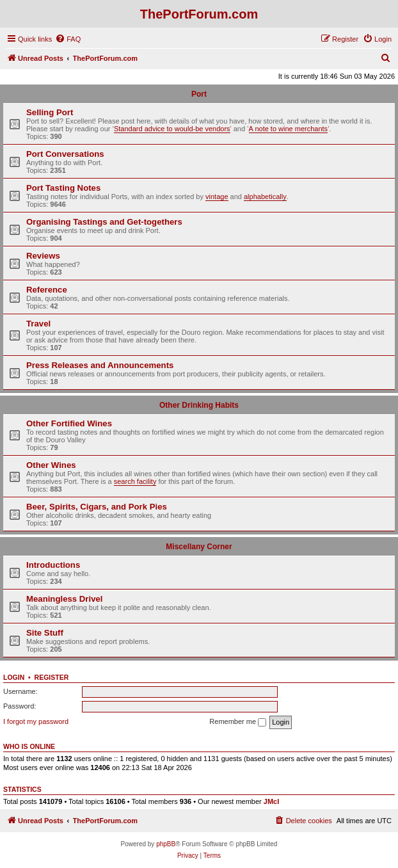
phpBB (166, 844)
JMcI (271, 801)
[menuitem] (68, 39)
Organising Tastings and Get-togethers (104, 222)
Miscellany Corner (199, 547)
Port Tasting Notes (63, 188)
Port (199, 94)
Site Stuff (45, 633)
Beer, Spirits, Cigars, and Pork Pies (97, 507)
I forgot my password (36, 721)
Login (14, 677)
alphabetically (265, 197)
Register (52, 677)
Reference (47, 290)
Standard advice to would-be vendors (172, 129)
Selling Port (50, 112)
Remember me (238, 722)
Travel (38, 324)
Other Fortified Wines (69, 423)
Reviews (43, 256)
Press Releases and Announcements (100, 365)
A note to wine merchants (289, 129)
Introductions (53, 565)
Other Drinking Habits (199, 405)
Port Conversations (65, 154)
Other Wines (51, 465)
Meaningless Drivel (64, 599)
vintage (217, 197)
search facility (135, 481)
